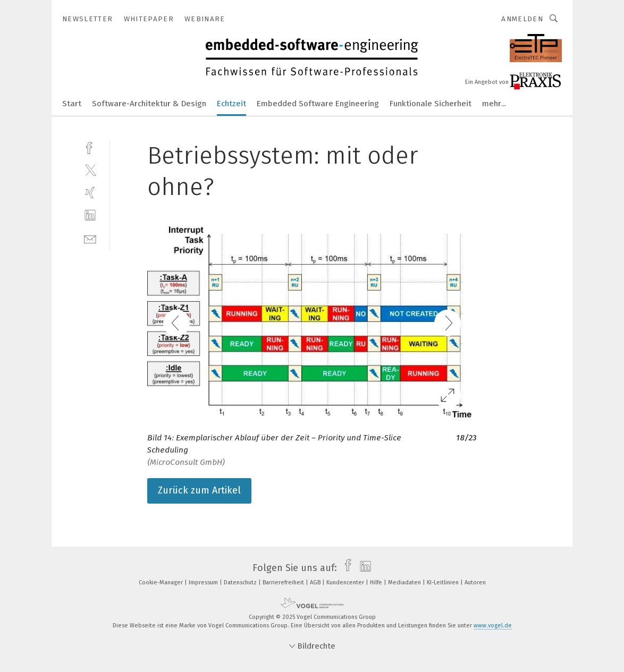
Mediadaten (405, 582)
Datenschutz (241, 582)
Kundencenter (346, 582)
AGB (316, 582)
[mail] (90, 238)
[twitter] (90, 170)
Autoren (475, 582)
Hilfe (377, 582)
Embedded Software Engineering (318, 104)
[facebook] (90, 147)
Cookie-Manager (162, 582)
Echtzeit (231, 104)
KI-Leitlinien (444, 582)
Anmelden (522, 19)
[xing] (90, 193)
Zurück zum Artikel (199, 490)
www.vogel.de (493, 626)
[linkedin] (90, 215)
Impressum (204, 582)
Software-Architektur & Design (149, 104)
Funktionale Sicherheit (431, 104)
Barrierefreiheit (284, 582)
